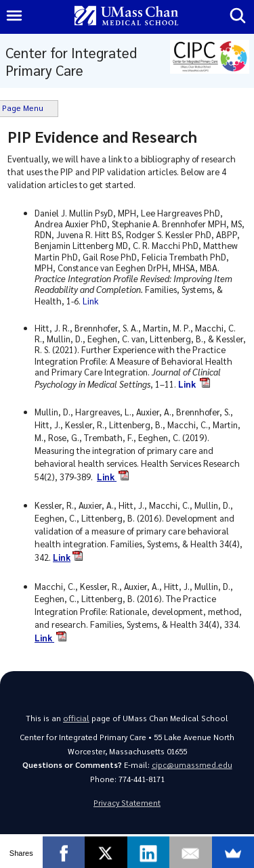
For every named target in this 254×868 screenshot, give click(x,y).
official (76, 718)
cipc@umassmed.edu (192, 765)
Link (91, 301)
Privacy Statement (127, 803)
